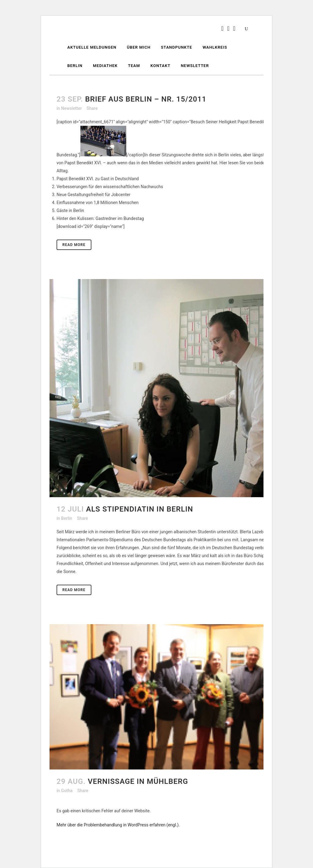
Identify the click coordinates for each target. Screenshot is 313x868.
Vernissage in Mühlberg (138, 781)
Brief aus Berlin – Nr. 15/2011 (146, 99)
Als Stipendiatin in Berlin (139, 509)
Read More (74, 245)
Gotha (67, 791)
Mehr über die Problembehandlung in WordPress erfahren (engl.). (118, 825)
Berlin (67, 518)
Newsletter (72, 108)
